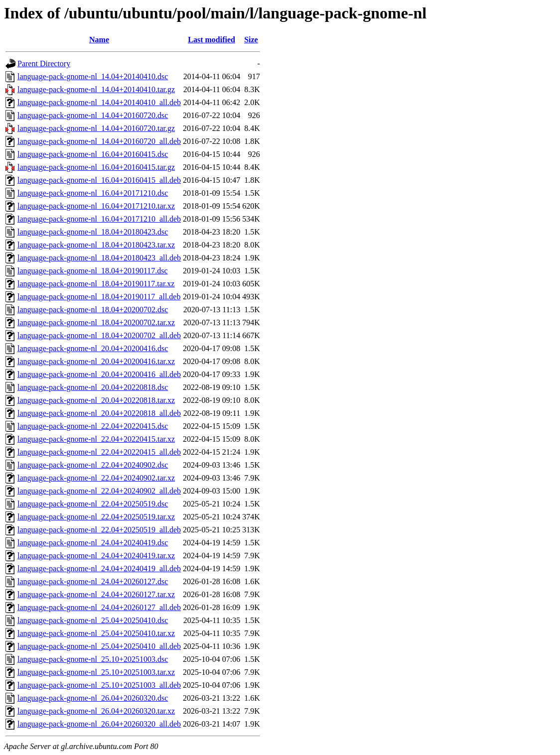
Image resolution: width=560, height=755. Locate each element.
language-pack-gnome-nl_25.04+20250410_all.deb (99, 646)
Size (251, 40)
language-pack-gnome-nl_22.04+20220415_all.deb (99, 452)
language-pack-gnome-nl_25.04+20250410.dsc (93, 620)
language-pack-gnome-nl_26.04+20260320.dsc (93, 698)
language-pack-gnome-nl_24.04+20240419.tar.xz (96, 556)
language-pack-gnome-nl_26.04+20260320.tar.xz (96, 711)
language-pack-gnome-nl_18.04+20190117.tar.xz (96, 284)
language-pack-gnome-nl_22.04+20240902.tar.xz (96, 478)
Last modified (211, 40)
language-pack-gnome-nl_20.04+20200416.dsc (93, 348)
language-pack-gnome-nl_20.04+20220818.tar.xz (96, 400)
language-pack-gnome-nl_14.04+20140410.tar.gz (96, 89)
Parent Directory (44, 63)
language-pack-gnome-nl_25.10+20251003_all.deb (99, 685)
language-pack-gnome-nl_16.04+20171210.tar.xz (96, 206)
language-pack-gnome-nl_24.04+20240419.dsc (93, 543)
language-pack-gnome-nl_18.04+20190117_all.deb (99, 297)
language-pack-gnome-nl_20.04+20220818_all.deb (99, 413)
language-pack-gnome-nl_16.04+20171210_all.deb (99, 219)
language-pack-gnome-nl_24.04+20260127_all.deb (99, 607)
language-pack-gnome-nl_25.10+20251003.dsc (93, 659)
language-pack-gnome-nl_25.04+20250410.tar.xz (96, 633)
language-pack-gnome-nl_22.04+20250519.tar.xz (96, 517)
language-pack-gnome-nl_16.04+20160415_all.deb (99, 180)
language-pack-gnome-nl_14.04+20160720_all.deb (99, 141)
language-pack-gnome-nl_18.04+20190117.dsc (93, 271)
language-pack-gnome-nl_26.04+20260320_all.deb (99, 724)
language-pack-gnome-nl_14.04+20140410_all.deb (99, 102)
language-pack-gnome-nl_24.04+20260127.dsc (93, 581)
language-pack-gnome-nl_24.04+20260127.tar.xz (96, 594)
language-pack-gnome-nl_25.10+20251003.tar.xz (96, 672)
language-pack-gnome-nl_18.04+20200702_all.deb (99, 335)
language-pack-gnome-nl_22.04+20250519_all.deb (99, 530)
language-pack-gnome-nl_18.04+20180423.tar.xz (96, 245)
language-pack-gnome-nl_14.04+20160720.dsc (93, 115)
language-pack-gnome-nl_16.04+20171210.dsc (93, 193)
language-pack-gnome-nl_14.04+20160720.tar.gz (96, 128)
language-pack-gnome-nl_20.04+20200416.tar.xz (96, 361)
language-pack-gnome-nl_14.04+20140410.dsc (93, 76)
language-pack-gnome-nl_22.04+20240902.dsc (93, 465)
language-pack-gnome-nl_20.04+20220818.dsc (93, 387)
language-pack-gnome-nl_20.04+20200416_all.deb (99, 374)
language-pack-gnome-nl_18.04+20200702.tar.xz (96, 322)
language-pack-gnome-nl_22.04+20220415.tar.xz (96, 439)
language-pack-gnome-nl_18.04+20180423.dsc (93, 232)
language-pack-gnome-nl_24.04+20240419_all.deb (99, 568)
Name (99, 40)
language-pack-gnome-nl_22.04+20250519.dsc (93, 504)
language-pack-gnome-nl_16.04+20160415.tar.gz (96, 167)
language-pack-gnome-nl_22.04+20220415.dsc (93, 426)
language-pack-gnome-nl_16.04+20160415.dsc (93, 154)
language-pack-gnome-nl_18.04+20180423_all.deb (99, 258)
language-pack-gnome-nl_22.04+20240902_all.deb (99, 491)
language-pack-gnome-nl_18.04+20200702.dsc (93, 310)
